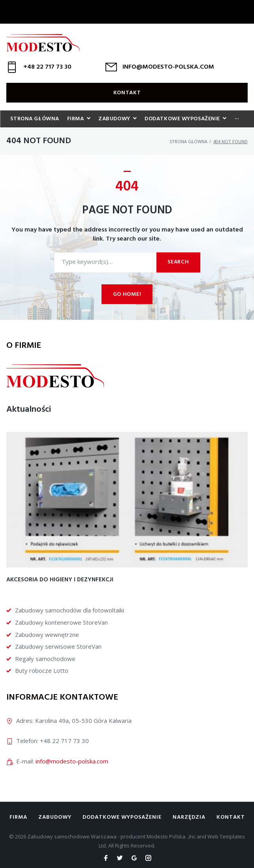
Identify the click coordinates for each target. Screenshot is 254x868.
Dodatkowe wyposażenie (122, 817)
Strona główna (188, 141)
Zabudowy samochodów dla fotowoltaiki (70, 610)
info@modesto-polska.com (72, 761)
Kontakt (127, 93)
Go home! (127, 294)
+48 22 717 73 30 (47, 67)
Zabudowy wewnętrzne (47, 635)
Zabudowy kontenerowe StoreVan (61, 622)
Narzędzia (189, 817)
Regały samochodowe (45, 659)
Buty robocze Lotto (42, 670)
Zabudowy (55, 817)
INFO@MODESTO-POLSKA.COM (168, 67)
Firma (18, 817)
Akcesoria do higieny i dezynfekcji (60, 580)
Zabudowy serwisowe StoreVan (58, 646)
